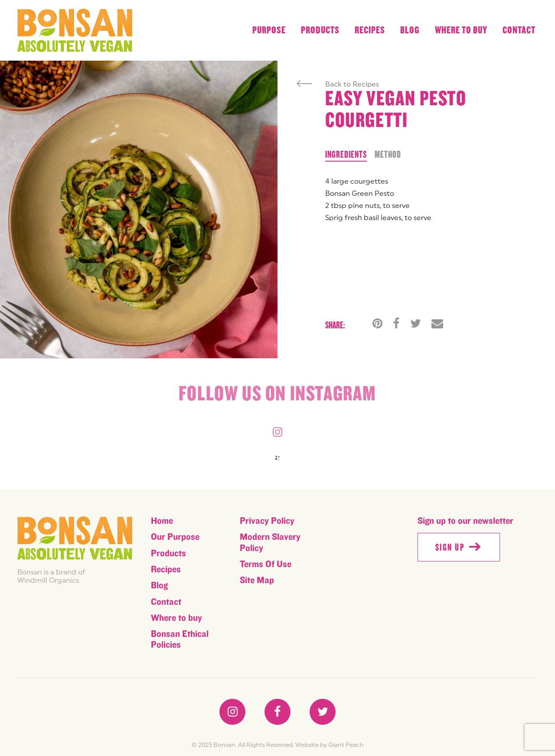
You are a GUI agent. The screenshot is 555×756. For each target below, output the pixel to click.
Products (320, 30)
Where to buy (461, 30)
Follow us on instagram (277, 395)
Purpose (269, 30)
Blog (410, 30)
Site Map (257, 580)
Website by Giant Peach (330, 745)
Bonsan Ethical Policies (180, 639)
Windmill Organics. (49, 580)
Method (388, 154)
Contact (519, 30)
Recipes (370, 30)
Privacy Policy (267, 521)
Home (162, 521)
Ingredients (346, 154)
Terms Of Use (266, 564)
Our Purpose (175, 537)
